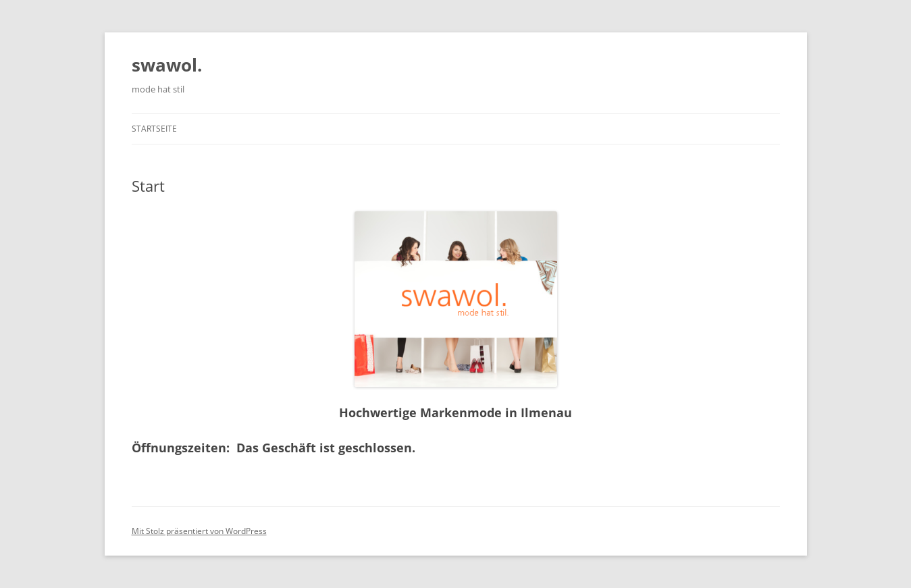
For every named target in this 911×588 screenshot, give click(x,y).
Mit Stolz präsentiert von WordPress (199, 531)
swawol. (167, 65)
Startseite (154, 129)
